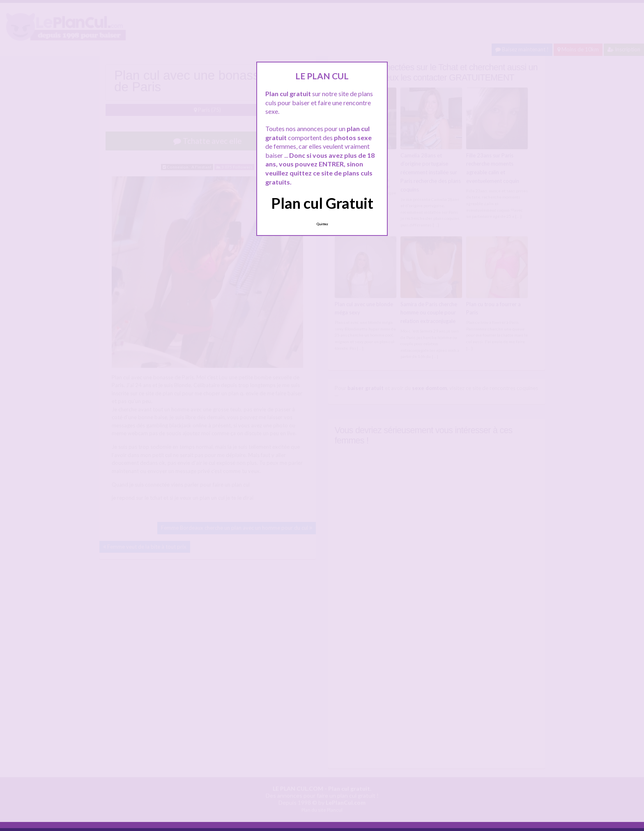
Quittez (322, 224)
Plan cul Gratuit (322, 203)
